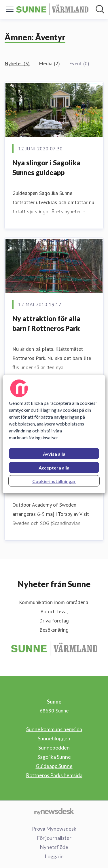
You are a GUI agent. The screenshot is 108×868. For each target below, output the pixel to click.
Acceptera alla (54, 467)
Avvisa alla (54, 454)
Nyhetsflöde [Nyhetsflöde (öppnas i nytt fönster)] (54, 847)
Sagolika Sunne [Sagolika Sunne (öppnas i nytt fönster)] (54, 757)
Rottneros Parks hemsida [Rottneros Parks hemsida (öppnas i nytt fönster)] (54, 775)
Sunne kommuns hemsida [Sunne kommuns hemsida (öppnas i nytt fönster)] (54, 729)
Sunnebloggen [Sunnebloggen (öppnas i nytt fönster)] (54, 738)
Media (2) (49, 63)
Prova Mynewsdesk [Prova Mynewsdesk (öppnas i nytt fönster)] (54, 829)
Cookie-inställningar (54, 481)
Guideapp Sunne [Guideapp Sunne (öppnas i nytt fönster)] (54, 766)
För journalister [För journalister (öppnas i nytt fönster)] (54, 838)
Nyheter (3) (17, 63)
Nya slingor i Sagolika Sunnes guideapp (46, 167)
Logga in (54, 856)
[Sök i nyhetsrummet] (100, 9)
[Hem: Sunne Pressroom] (52, 9)
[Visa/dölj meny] (10, 9)
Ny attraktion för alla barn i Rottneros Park (46, 323)
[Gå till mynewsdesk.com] (54, 811)
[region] (54, 434)
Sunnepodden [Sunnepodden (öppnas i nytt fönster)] (54, 748)
